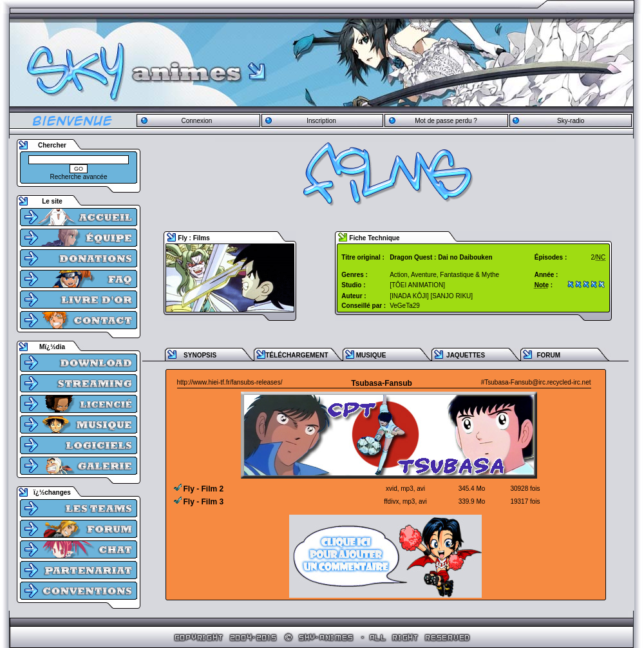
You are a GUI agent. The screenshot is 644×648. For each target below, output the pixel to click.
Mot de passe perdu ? (446, 121)
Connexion (196, 121)
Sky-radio (571, 121)
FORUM (548, 355)
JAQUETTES (466, 355)
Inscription (321, 121)
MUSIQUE (371, 355)
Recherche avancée (79, 177)
